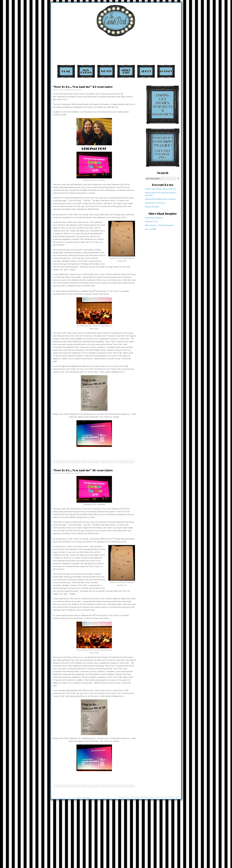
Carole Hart (104, 461)
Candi (67, 90)
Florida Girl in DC (151, 222)
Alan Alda (95, 461)
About (146, 71)
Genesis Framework (161, 797)
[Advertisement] (184, 33)
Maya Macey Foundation (154, 218)
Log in (177, 797)
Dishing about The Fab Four (155, 203)
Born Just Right (151, 229)
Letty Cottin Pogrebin (85, 463)
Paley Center (121, 463)
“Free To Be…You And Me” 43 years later (83, 87)
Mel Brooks (111, 463)
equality (113, 461)
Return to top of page (83, 797)
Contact (166, 71)
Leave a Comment (76, 90)
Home (66, 71)
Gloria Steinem (71, 463)
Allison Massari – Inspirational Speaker (159, 225)
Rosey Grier (131, 463)
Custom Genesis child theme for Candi (141, 797)
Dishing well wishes (152, 207)
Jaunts (106, 71)
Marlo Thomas (100, 463)
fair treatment (123, 461)
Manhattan (86, 71)
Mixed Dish (126, 71)
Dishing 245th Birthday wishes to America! (160, 189)
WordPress (171, 797)
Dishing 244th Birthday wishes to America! (160, 199)
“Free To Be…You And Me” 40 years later (83, 470)
